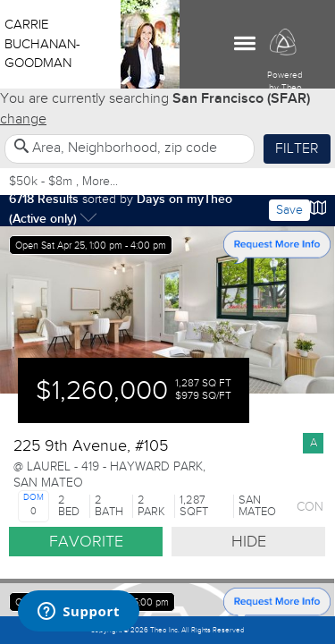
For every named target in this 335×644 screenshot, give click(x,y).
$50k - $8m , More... (63, 181)
